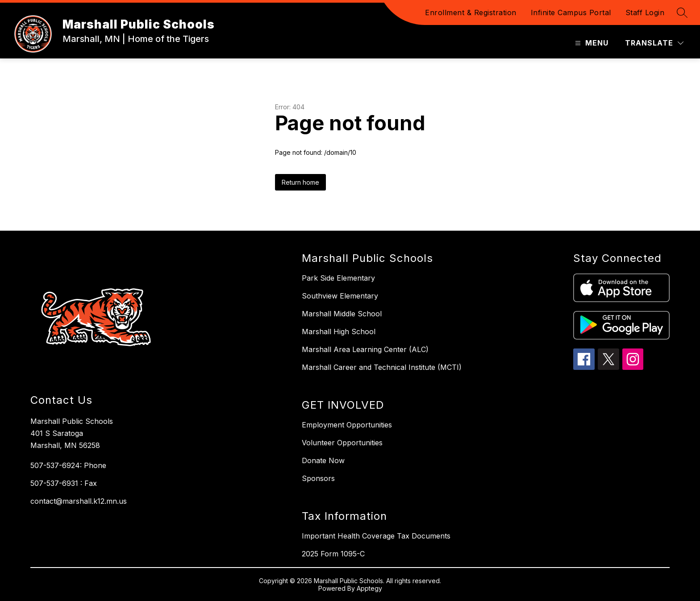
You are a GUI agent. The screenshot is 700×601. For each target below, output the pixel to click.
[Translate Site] (654, 43)
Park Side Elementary (338, 278)
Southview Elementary (340, 296)
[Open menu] (591, 43)
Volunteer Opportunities (342, 443)
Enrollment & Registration (471, 12)
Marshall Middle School (342, 314)
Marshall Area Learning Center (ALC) (365, 349)
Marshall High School (339, 332)
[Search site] (682, 12)
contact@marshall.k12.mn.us (79, 501)
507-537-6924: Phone (68, 465)
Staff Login (645, 12)
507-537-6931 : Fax (64, 483)
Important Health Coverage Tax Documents (376, 536)
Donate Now (323, 460)
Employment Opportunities (347, 425)
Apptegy (369, 588)
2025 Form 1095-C (333, 554)
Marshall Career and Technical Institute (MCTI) (382, 367)
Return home (300, 182)
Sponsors (318, 478)
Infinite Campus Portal (571, 12)
